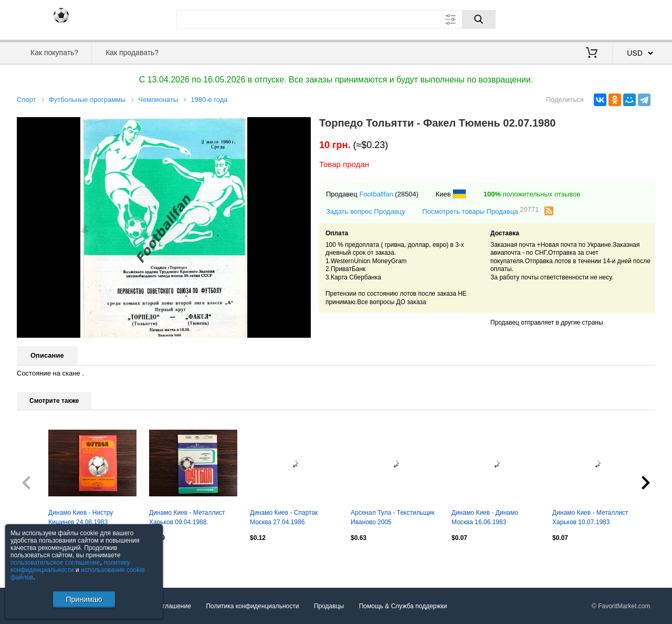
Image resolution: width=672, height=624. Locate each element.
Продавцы (329, 606)
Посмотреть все (40, 560)
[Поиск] (479, 19)
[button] (301, 127)
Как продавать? (132, 53)
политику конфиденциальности (70, 566)
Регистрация (634, 18)
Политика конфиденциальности (252, 606)
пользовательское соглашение (55, 563)
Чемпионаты (158, 100)
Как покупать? (54, 53)
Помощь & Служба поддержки (403, 606)
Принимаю (84, 599)
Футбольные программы (87, 100)
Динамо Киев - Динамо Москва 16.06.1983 (485, 517)
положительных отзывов (532, 194)
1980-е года (209, 100)
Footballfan (376, 194)
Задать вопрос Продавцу (366, 211)
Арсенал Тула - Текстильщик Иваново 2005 (393, 517)
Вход (594, 18)
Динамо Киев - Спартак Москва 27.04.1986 (284, 517)
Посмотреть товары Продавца (480, 211)
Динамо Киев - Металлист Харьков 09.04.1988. (187, 517)
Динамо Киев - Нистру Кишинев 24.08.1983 (81, 517)
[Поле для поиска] (336, 19)
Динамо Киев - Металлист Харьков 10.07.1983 (590, 517)
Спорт (27, 100)
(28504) (407, 194)
